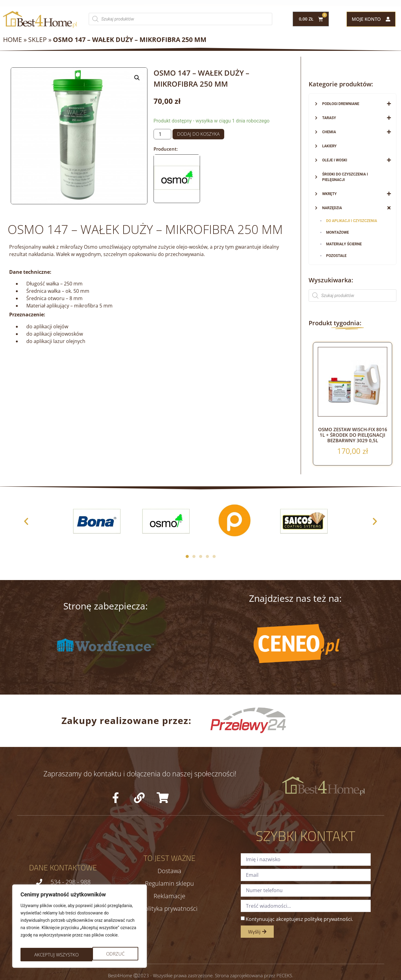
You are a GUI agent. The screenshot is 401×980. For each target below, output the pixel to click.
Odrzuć (43, 955)
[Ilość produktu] (162, 134)
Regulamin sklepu (169, 884)
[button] (137, 78)
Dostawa (169, 871)
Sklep (37, 40)
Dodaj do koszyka (198, 134)
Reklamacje (169, 896)
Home (13, 40)
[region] (80, 928)
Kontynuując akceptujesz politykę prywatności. (299, 919)
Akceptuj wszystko (103, 955)
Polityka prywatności (169, 909)
